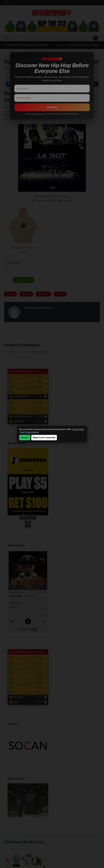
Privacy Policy (78, 429)
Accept (25, 438)
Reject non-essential (44, 438)
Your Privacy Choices (29, 432)
